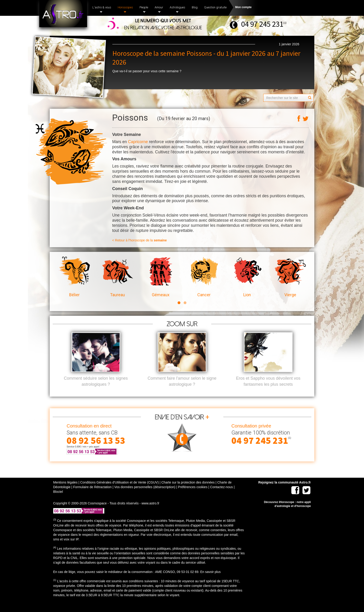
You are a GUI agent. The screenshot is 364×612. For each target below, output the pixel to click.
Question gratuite (215, 7)
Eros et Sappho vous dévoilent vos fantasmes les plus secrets (268, 389)
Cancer (204, 277)
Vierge (290, 277)
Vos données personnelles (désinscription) (145, 495)
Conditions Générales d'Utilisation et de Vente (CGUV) (119, 490)
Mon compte (243, 7)
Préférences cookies (193, 495)
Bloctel (58, 499)
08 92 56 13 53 (96, 448)
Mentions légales (65, 490)
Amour (159, 9)
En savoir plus (210, 579)
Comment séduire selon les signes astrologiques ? (96, 389)
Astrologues (177, 9)
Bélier (74, 277)
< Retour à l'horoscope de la (139, 240)
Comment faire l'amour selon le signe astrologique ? (182, 389)
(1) (285, 23)
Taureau (117, 277)
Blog (195, 7)
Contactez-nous (221, 495)
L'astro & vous (102, 9)
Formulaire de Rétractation (92, 495)
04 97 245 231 (262, 24)
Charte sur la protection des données (188, 490)
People (144, 9)
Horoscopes (125, 9)
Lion (247, 277)
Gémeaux (161, 277)
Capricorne (138, 142)
